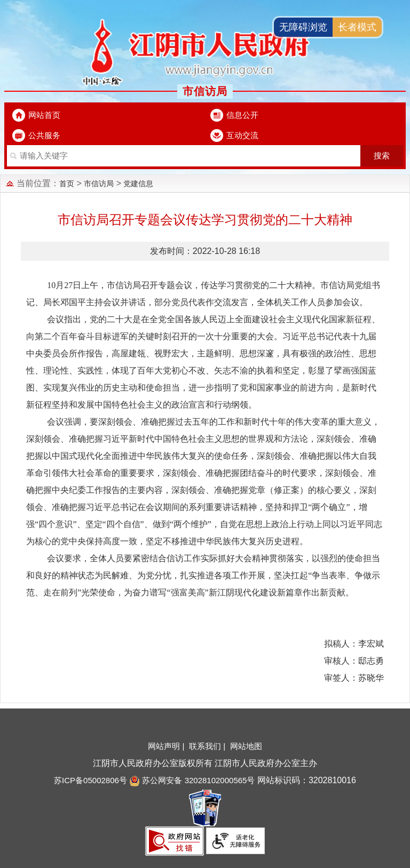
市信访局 (99, 184)
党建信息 (138, 184)
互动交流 (242, 135)
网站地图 (246, 746)
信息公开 (242, 115)
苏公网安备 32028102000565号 (192, 780)
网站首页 (44, 115)
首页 (67, 184)
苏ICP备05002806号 (90, 780)
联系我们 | (208, 746)
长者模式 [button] (357, 27)
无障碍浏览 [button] (303, 27)
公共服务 (44, 135)
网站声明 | (167, 746)
